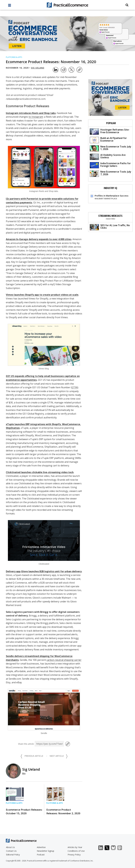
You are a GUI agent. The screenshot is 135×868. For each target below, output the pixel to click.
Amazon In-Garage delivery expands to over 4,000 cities (39, 239)
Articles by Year (75, 847)
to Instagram (36, 117)
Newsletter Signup (45, 851)
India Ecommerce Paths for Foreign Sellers (110, 165)
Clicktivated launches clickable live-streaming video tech (40, 472)
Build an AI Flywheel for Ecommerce (108, 140)
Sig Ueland (38, 68)
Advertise (41, 847)
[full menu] (10, 6)
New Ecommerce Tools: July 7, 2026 (110, 173)
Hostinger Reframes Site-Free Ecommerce (110, 131)
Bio (24, 773)
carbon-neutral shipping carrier (64, 660)
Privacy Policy (74, 855)
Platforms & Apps (14, 57)
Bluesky (115, 848)
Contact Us (11, 851)
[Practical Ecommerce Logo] (67, 5)
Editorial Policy (13, 855)
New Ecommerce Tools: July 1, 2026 (110, 148)
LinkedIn (102, 848)
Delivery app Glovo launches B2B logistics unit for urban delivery (44, 571)
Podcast (41, 855)
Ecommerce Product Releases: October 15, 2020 (24, 811)
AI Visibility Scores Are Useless (108, 157)
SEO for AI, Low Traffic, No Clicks (110, 227)
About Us (10, 847)
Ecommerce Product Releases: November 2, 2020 (63, 811)
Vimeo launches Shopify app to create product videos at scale (42, 295)
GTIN (75, 387)
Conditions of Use (76, 851)
